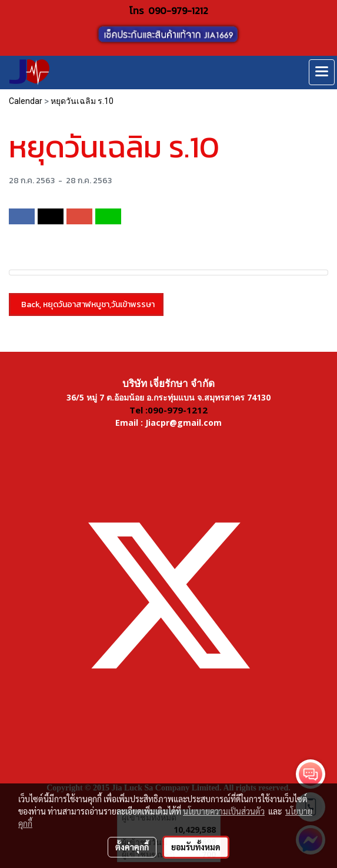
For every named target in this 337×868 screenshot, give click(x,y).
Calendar (26, 101)
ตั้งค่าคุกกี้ (132, 847)
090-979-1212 (178, 11)
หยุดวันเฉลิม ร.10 (82, 101)
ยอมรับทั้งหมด (196, 847)
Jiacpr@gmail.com (183, 423)
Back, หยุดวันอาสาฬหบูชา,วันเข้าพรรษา (86, 305)
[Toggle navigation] (322, 72)
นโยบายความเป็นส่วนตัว (224, 811)
